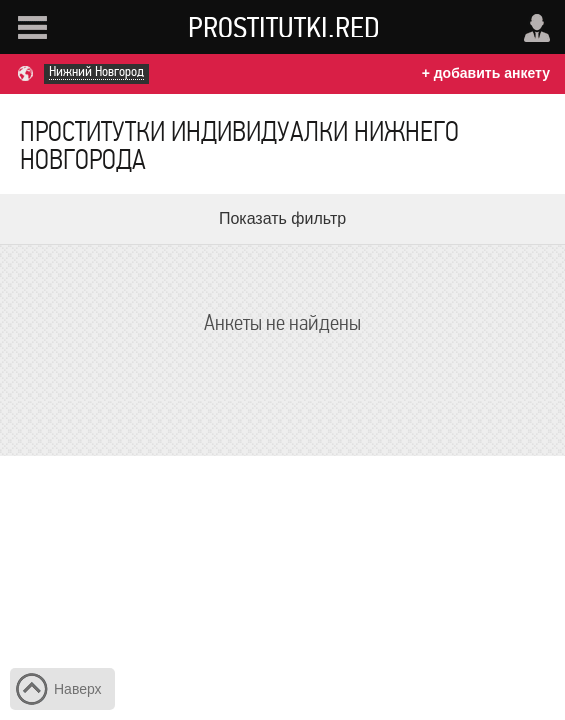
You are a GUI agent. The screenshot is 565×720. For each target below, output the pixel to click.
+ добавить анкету (486, 73)
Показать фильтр (282, 218)
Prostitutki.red (284, 27)
